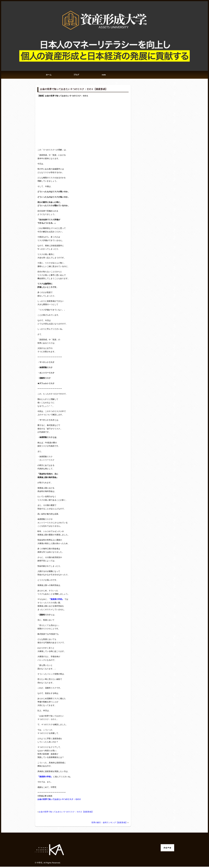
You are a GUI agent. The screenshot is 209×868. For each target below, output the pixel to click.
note (104, 75)
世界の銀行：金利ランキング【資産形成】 (109, 824)
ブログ (76, 75)
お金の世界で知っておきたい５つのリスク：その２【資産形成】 (66, 813)
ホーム (49, 75)
